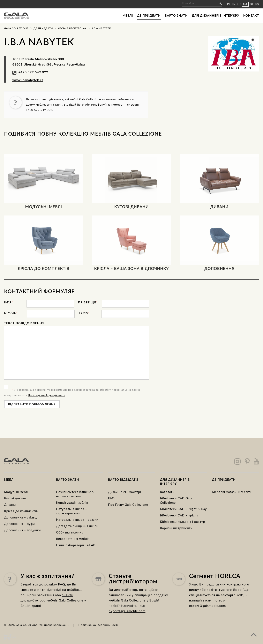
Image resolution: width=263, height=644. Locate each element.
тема (84, 313)
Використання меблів (73, 539)
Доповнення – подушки (22, 530)
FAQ (111, 498)
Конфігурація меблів (72, 502)
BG (257, 4)
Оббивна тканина (70, 532)
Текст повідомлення (24, 323)
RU (239, 4)
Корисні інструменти (176, 528)
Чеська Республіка (72, 28)
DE (252, 4)
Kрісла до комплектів (21, 511)
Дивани (10, 505)
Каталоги (167, 492)
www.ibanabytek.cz (28, 80)
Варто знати (176, 15)
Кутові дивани (15, 498)
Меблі (128, 15)
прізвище (88, 302)
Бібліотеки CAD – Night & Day (183, 509)
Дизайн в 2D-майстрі (125, 492)
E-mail (11, 313)
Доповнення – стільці (21, 517)
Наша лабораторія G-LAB (76, 545)
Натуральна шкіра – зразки (77, 520)
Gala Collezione (16, 28)
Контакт (251, 15)
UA (245, 4)
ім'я (9, 302)
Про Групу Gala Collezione (128, 505)
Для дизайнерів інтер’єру (216, 15)
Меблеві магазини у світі (231, 492)
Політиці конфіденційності (46, 395)
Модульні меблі (16, 492)
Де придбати (149, 15)
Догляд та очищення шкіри (77, 526)
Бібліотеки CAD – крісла (179, 515)
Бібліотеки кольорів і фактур (183, 522)
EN (234, 4)
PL (229, 4)
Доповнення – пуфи (19, 524)
